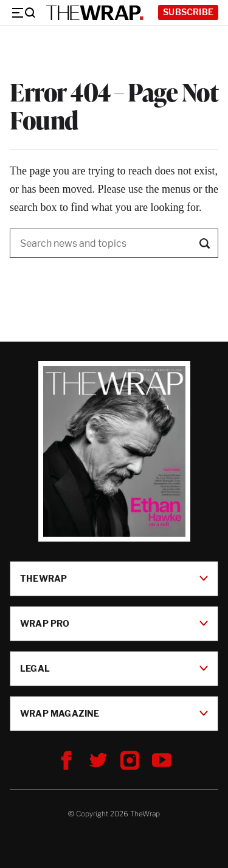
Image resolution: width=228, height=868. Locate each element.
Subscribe (188, 12)
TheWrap (114, 578)
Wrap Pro (114, 623)
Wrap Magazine (114, 713)
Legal (114, 668)
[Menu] (23, 13)
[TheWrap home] (95, 13)
